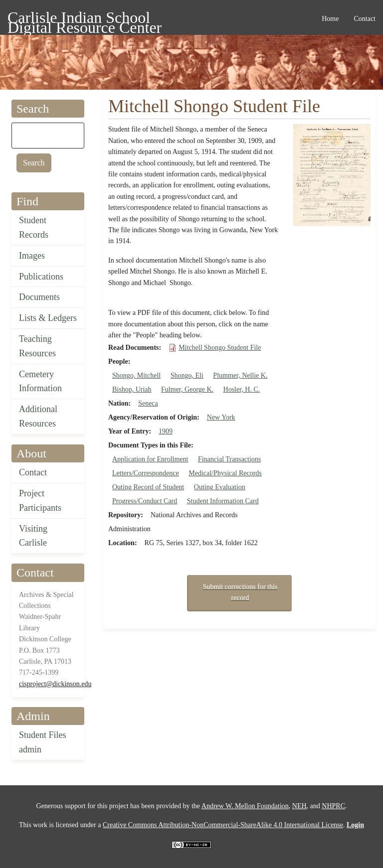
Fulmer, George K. (187, 389)
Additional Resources (38, 416)
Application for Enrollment (150, 459)
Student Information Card (223, 501)
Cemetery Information (40, 381)
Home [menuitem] (330, 19)
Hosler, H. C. (242, 389)
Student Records (34, 227)
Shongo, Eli (187, 375)
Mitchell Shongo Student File (220, 348)
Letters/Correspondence (146, 473)
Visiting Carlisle (33, 536)
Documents (39, 297)
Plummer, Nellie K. (240, 375)
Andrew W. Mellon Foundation (245, 806)
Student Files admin (43, 742)
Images (32, 256)
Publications (41, 277)
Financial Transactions (229, 459)
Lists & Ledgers (48, 318)
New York (221, 417)
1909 (166, 431)
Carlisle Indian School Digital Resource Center (85, 19)
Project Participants (40, 501)
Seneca (148, 403)
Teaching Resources (37, 346)
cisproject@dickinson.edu (55, 684)
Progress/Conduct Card (145, 501)
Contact (33, 472)
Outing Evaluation (220, 487)
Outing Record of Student (148, 487)
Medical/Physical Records (225, 473)
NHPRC (333, 806)
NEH (299, 806)
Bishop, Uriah (132, 389)
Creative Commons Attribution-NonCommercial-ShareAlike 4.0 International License (223, 825)
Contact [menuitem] (365, 19)
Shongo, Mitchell (136, 375)
